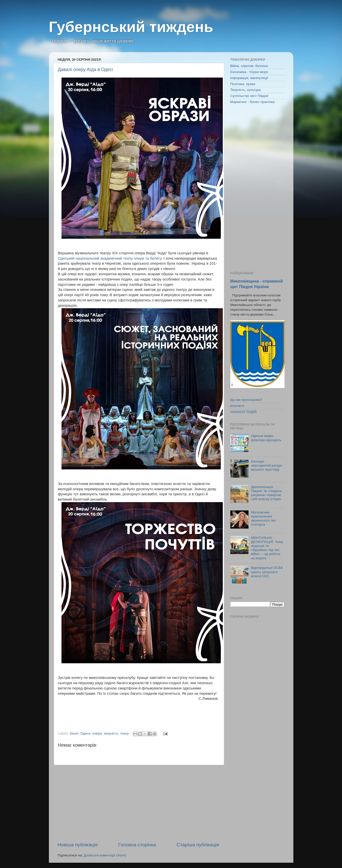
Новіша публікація (78, 845)
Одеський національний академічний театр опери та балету (110, 258)
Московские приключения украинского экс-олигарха (264, 518)
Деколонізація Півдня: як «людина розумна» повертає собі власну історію (266, 493)
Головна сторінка (137, 845)
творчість (111, 733)
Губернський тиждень (131, 27)
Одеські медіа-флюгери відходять (266, 438)
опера (97, 733)
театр (125, 733)
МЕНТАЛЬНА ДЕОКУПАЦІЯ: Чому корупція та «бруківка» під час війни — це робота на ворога (267, 548)
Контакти (237, 406)
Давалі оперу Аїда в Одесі (86, 70)
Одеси (85, 733)
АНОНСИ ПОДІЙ (244, 412)
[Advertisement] (138, 803)
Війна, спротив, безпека (249, 66)
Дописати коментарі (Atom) (105, 855)
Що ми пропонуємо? (246, 400)
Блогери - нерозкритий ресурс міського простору (267, 465)
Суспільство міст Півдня (249, 96)
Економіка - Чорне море (249, 72)
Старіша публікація (198, 845)
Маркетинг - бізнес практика (253, 102)
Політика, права (243, 84)
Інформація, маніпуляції (249, 78)
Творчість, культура (246, 90)
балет (74, 733)
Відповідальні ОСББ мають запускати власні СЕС (267, 572)
